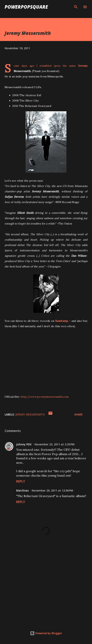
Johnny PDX (24, 444)
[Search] (76, 7)
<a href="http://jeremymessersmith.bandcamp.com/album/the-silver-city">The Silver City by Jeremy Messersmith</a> (43, 374)
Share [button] (79, 414)
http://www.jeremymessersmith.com (45, 397)
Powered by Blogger (46, 633)
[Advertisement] (46, 588)
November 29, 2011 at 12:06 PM (52, 490)
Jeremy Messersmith (30, 414)
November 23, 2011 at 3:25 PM (55, 444)
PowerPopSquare (26, 7)
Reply (21, 481)
